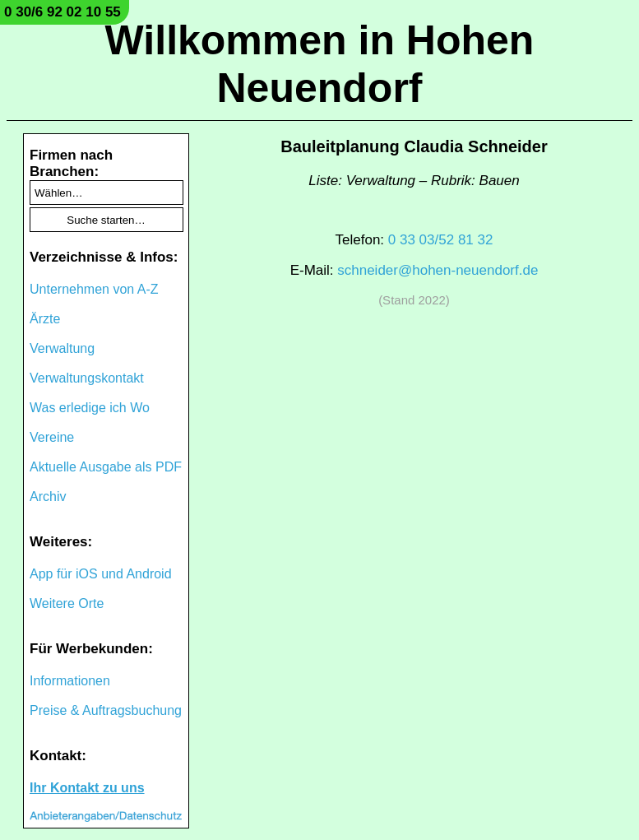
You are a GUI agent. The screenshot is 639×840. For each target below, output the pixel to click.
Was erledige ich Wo (90, 408)
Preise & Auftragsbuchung (106, 710)
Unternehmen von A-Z (94, 289)
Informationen (70, 681)
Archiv (48, 497)
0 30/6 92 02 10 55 (63, 12)
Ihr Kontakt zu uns (87, 788)
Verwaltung (62, 348)
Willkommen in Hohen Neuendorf (320, 64)
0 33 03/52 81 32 (441, 240)
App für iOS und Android (101, 574)
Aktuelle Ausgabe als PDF (106, 467)
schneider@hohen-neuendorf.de (438, 270)
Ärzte (45, 319)
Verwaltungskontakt (87, 378)
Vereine (52, 437)
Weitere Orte (67, 603)
